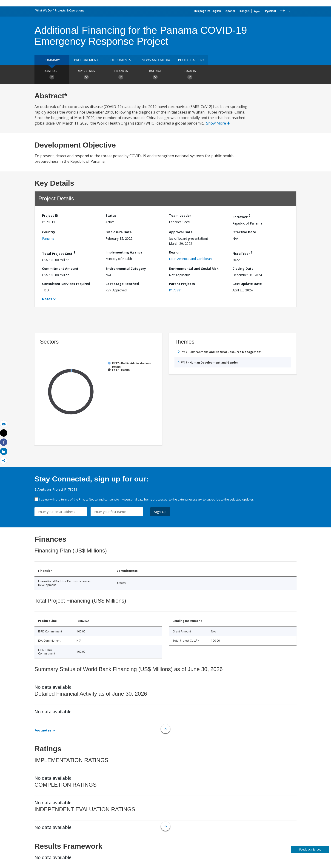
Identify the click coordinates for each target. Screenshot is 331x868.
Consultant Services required (66, 284)
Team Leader (180, 215)
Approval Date (181, 232)
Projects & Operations (70, 10)
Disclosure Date (119, 232)
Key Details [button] (86, 75)
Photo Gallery (191, 60)
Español (230, 11)
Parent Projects (182, 284)
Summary (52, 60)
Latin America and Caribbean (190, 259)
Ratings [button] (155, 75)
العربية (257, 11)
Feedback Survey (310, 850)
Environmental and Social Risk (194, 269)
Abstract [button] (52, 75)
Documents (121, 60)
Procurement (86, 60)
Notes (47, 299)
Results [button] (190, 75)
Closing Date (243, 269)
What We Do (44, 10)
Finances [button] (121, 75)
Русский (270, 11)
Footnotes (43, 730)
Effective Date (244, 232)
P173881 (175, 290)
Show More (218, 123)
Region (175, 252)
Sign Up (160, 512)
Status (111, 215)
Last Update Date (247, 284)
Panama (48, 238)
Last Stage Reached (122, 284)
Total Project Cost (59, 253)
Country (49, 232)
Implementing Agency (124, 252)
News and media (156, 60)
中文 (282, 11)
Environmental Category (126, 269)
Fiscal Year (243, 253)
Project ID (50, 215)
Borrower (241, 216)
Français (244, 11)
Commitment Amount (60, 269)
